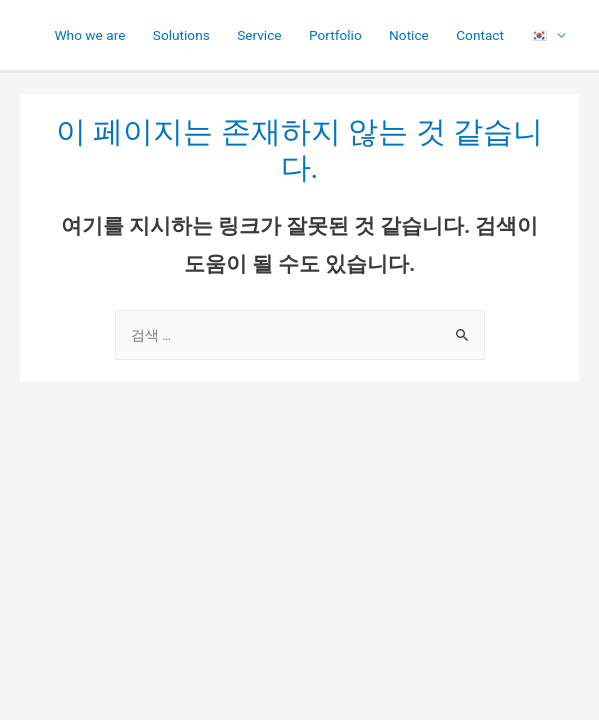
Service (259, 35)
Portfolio (335, 35)
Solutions (181, 35)
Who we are (89, 35)
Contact (480, 35)
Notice (409, 35)
